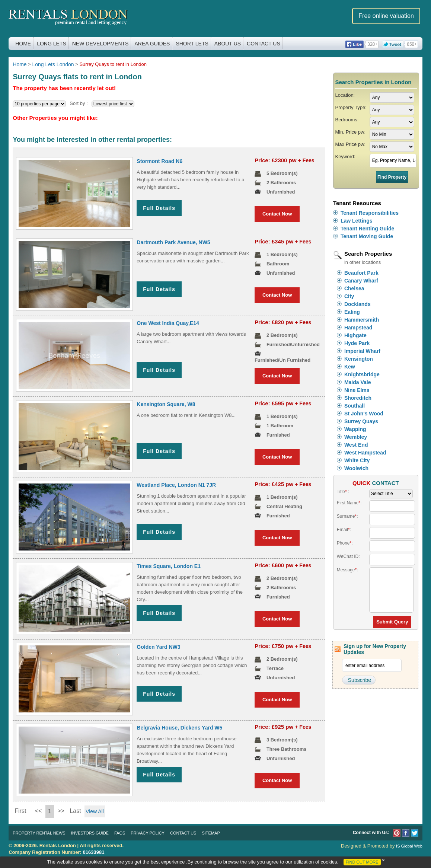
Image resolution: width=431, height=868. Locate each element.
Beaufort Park (361, 273)
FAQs (120, 833)
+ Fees (306, 160)
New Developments (100, 44)
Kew (350, 367)
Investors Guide (90, 833)
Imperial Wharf (362, 351)
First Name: (349, 503)
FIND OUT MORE (362, 862)
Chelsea (354, 288)
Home (23, 44)
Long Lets (52, 44)
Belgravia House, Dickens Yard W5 (179, 728)
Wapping (355, 429)
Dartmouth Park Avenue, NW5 (173, 242)
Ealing (352, 312)
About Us (228, 44)
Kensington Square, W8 (166, 404)
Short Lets (192, 44)
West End (356, 445)
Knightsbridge (362, 374)
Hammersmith (362, 320)
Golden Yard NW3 (158, 647)
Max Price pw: (350, 144)
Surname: (347, 516)
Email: (344, 530)
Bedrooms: (347, 120)
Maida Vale (358, 382)
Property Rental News (39, 833)
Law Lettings (357, 221)
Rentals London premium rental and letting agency (68, 18)
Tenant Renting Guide (367, 229)
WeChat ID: (348, 556)
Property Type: (351, 107)
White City (357, 460)
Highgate (355, 335)
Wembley (356, 437)
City (349, 296)
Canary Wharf (361, 281)
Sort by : (79, 103)
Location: (345, 95)
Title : (343, 492)
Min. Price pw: (350, 132)
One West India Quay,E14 (168, 323)
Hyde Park (357, 343)
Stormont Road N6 (159, 161)
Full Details (159, 208)
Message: (347, 570)
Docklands (357, 304)
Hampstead (358, 328)
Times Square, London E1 (169, 566)
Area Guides (152, 44)
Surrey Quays (361, 421)
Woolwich (356, 468)
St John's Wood (364, 414)
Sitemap (211, 833)
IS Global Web (409, 846)
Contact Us (264, 44)
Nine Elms (357, 390)
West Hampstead (365, 453)
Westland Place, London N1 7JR (176, 485)
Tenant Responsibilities (370, 213)
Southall (355, 406)
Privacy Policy (148, 833)
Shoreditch (358, 398)
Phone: (345, 543)
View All (95, 811)
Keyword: (345, 157)
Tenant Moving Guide (367, 236)
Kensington (359, 359)
